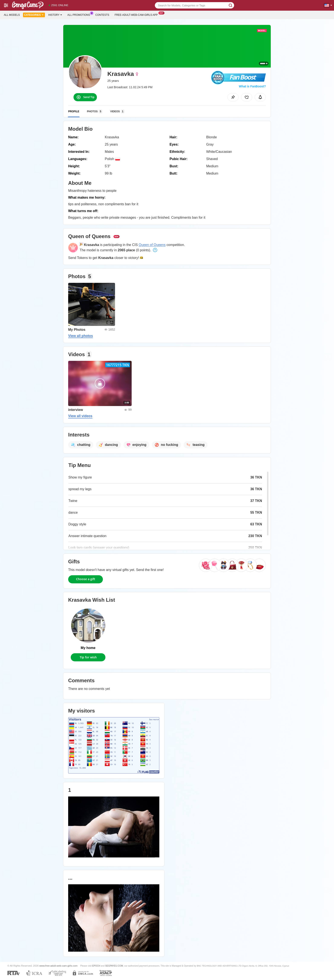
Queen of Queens (152, 245)
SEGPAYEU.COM (114, 966)
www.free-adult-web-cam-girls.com (58, 966)
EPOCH (96, 966)
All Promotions (80, 14)
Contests (102, 15)
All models (12, 15)
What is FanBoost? (252, 86)
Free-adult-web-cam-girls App (137, 14)
